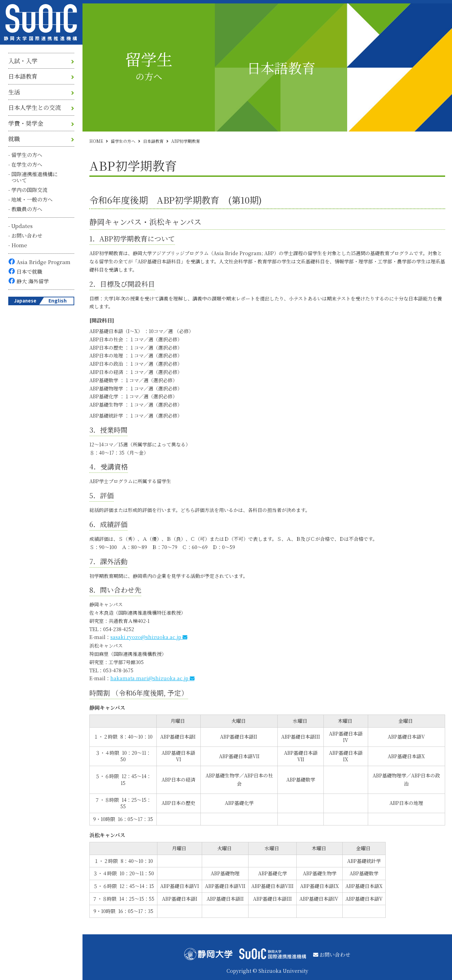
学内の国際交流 (29, 190)
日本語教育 (23, 76)
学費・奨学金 (26, 123)
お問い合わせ (27, 235)
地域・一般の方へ (32, 199)
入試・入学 (23, 61)
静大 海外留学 (33, 281)
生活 (14, 92)
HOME (96, 141)
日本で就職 (29, 271)
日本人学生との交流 (35, 107)
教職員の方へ (27, 209)
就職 (14, 139)
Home (19, 245)
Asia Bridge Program (43, 262)
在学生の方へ (27, 164)
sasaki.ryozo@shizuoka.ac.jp (146, 637)
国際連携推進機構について (35, 177)
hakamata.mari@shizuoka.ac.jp (149, 678)
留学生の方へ (27, 155)
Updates (22, 226)
